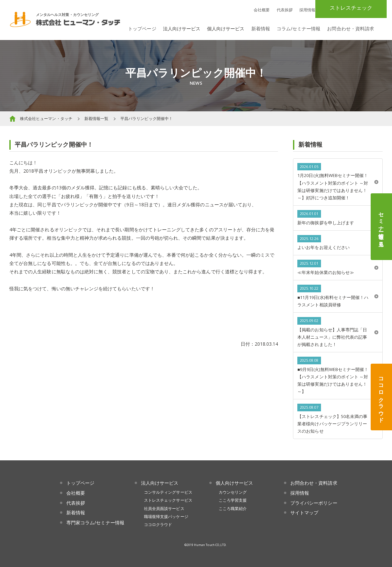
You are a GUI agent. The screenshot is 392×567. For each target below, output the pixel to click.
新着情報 (261, 28)
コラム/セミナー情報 (299, 28)
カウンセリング (233, 492)
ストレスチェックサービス (168, 500)
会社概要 (262, 10)
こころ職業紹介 (233, 508)
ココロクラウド (381, 397)
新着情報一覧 (96, 118)
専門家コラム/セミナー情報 (95, 522)
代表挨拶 (285, 10)
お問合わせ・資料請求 (350, 28)
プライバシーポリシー (314, 503)
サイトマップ (304, 512)
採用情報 (307, 10)
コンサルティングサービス (168, 492)
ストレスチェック (351, 8)
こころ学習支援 (233, 500)
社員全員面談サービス (164, 508)
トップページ (142, 28)
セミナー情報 (381, 227)
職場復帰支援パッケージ (166, 516)
